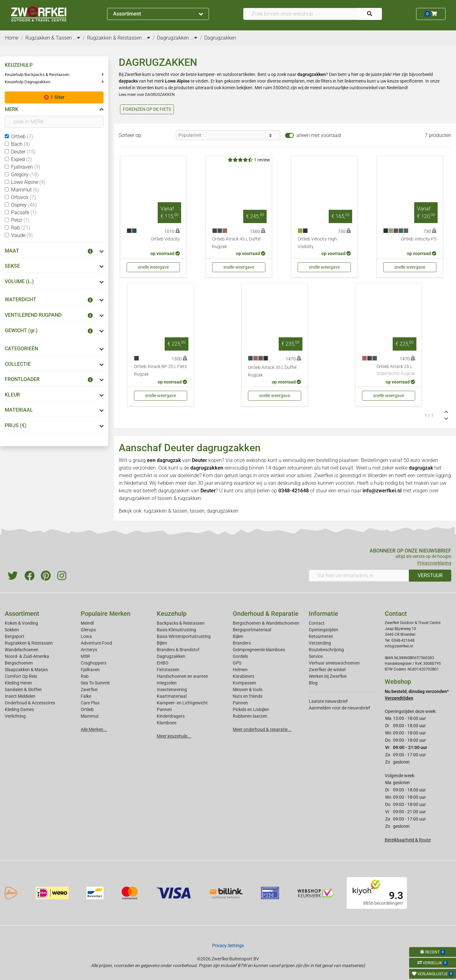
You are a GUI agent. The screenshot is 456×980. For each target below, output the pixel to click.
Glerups (88, 630)
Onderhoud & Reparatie (266, 614)
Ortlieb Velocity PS (419, 239)
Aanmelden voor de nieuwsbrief (339, 708)
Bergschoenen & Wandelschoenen (266, 623)
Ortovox (23, 197)
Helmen (240, 670)
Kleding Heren (18, 683)
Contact (317, 623)
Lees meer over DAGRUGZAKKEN (147, 95)
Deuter (23, 152)
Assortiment (158, 14)
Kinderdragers (171, 716)
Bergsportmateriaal (252, 630)
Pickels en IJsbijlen (251, 709)
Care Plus (90, 703)
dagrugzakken (174, 491)
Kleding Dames (19, 709)
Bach (20, 144)
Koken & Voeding (21, 623)
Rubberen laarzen (250, 716)
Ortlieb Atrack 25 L (396, 371)
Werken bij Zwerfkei (328, 676)
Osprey (24, 205)
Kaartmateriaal (172, 696)
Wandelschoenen (22, 650)
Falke (86, 696)
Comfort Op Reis (21, 676)
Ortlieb (22, 137)
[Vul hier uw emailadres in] (359, 576)
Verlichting (15, 716)
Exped (22, 159)
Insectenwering (172, 690)
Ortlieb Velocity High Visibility (317, 243)
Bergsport (15, 636)
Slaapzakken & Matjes (26, 670)
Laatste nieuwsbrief (328, 701)
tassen (197, 511)
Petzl (20, 220)
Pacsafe (24, 212)
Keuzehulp (172, 614)
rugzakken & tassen (166, 511)
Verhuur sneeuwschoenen (334, 663)
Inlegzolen (167, 683)
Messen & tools (248, 690)
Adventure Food (96, 643)
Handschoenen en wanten (182, 676)
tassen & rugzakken (179, 498)
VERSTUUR (430, 575)
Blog (313, 683)
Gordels (240, 656)
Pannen (240, 703)
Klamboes (167, 723)
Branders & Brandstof (178, 650)
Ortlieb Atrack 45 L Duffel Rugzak (236, 243)
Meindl (87, 623)
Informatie (323, 614)
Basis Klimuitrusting (176, 630)
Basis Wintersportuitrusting (184, 636)
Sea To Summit (95, 683)
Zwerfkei (89, 690)
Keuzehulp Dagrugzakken (28, 82)
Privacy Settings (228, 946)
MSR (85, 656)
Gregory (25, 175)
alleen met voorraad (319, 135)
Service (316, 656)
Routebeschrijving (326, 650)
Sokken (12, 630)
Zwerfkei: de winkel (327, 670)
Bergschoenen (19, 663)
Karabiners (244, 676)
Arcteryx (89, 650)
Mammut (25, 190)
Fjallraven (26, 167)
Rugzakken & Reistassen (29, 643)
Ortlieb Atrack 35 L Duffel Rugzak (272, 371)
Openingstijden (323, 630)
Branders (242, 643)
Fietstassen (168, 670)
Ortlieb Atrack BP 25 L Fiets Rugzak (160, 370)
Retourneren (321, 636)
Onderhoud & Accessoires (30, 703)
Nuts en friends (248, 696)
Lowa (86, 636)
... (77, 38)
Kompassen (244, 683)
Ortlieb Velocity (165, 239)
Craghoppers (94, 663)
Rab (21, 228)
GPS (237, 663)
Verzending (320, 643)
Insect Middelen (20, 696)
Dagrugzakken (171, 656)
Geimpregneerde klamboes (259, 650)
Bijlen (162, 643)
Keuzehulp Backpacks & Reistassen (37, 75)
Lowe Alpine (28, 182)
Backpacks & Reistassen (181, 623)
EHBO (163, 663)
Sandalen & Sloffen (23, 690)
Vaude (22, 235)
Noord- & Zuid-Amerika (27, 656)
